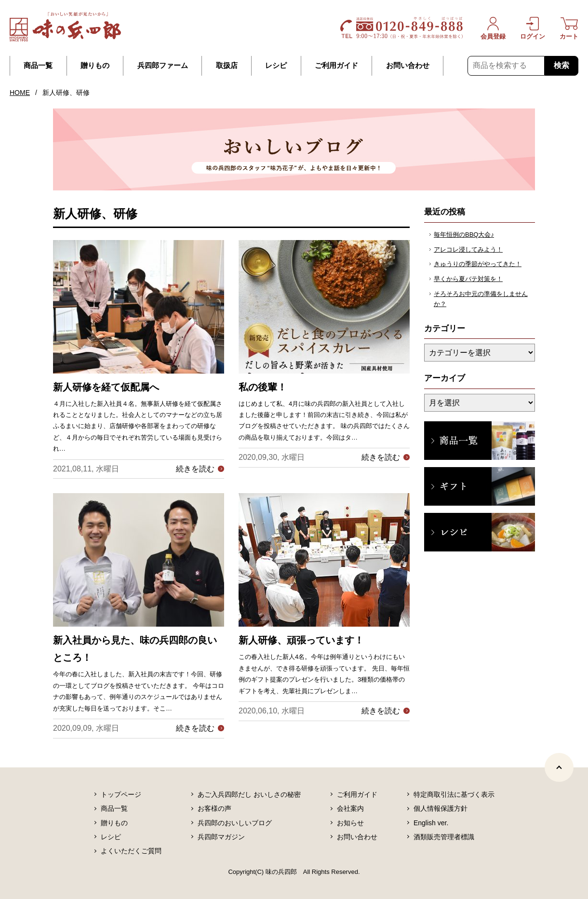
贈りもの (95, 66)
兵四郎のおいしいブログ (235, 823)
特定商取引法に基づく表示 (454, 794)
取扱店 (227, 66)
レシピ (276, 66)
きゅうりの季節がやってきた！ (478, 264)
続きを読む (195, 469)
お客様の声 (214, 808)
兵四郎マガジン (221, 837)
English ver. (431, 823)
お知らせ (350, 823)
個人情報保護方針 (441, 808)
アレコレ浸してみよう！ (468, 249)
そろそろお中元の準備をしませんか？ (481, 299)
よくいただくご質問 (131, 851)
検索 (561, 65)
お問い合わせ (408, 66)
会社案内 (350, 808)
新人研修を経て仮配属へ (106, 387)
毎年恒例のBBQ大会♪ (464, 235)
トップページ (121, 794)
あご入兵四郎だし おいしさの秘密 (249, 794)
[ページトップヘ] (559, 767)
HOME (20, 93)
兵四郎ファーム (163, 66)
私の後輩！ (263, 387)
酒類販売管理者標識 (444, 837)
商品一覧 (38, 66)
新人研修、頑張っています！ (301, 640)
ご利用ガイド (336, 66)
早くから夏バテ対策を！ (468, 279)
